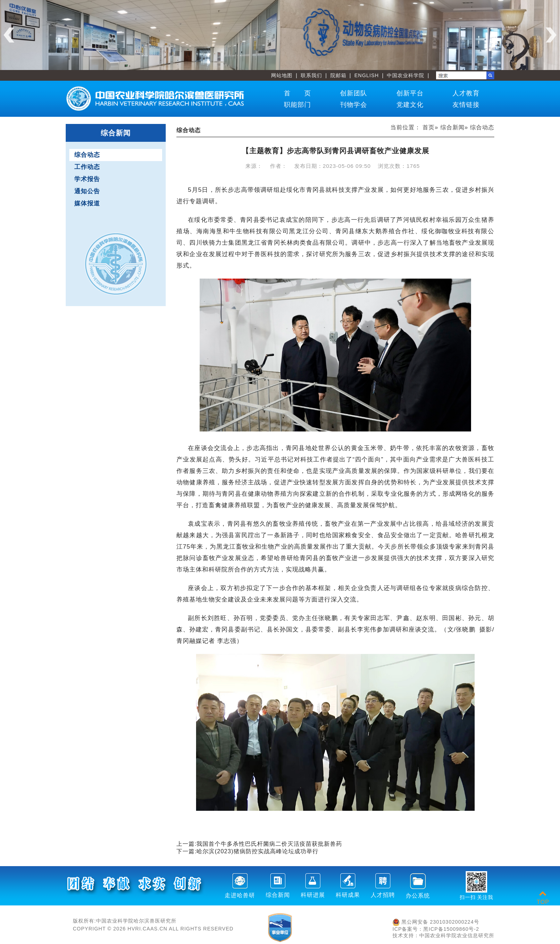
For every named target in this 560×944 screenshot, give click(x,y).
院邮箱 (338, 75)
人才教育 (466, 93)
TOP (543, 898)
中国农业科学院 (406, 75)
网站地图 (282, 75)
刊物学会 (354, 105)
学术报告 (87, 179)
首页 (429, 127)
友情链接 (466, 105)
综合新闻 (452, 127)
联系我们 (311, 75)
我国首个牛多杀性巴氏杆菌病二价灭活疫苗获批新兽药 (269, 844)
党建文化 (410, 105)
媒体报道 (87, 203)
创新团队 (354, 93)
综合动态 (87, 155)
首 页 (297, 93)
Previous (9, 35)
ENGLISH (366, 75)
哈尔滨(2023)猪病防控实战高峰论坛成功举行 (257, 851)
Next (551, 35)
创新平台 (410, 93)
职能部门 (297, 105)
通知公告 (87, 191)
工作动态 (87, 167)
